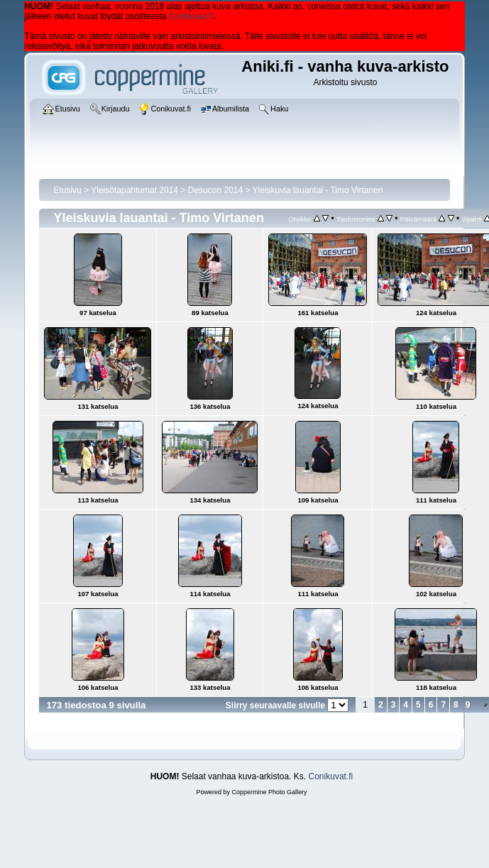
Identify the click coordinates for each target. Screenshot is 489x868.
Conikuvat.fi (191, 16)
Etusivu (67, 190)
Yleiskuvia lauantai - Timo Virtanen (318, 190)
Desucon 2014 (215, 190)
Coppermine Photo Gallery (269, 792)
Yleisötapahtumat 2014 (134, 190)
